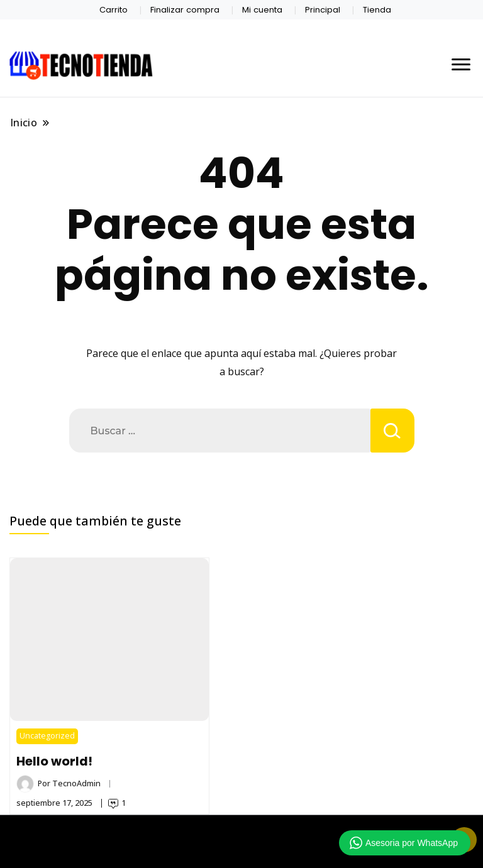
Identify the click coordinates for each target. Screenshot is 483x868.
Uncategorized (47, 736)
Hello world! (54, 761)
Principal (323, 10)
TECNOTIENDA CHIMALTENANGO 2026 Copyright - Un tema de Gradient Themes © (241, 835)
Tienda (377, 10)
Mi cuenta (262, 10)
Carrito (114, 10)
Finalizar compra (185, 10)
